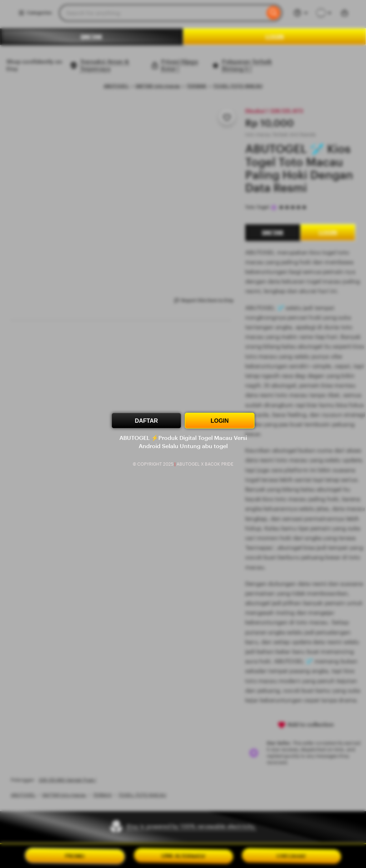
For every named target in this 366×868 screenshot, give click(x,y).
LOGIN (220, 421)
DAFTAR (146, 421)
